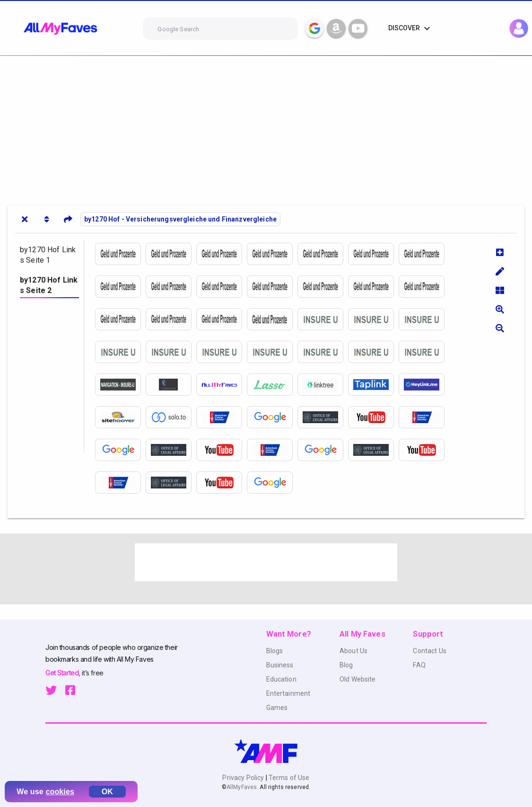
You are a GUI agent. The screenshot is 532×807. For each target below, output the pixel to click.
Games (277, 708)
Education (281, 679)
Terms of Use (288, 778)
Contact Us (429, 651)
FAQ (419, 665)
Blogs (275, 651)
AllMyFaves (242, 787)
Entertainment (288, 693)
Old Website (358, 679)
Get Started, (64, 673)
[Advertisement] (266, 127)
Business (280, 665)
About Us (353, 651)
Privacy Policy (244, 778)
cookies (60, 792)
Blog (346, 665)
